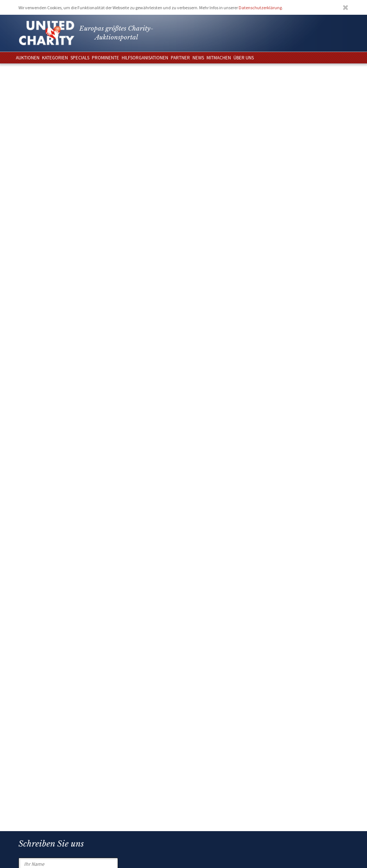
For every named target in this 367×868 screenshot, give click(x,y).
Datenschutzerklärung (260, 8)
